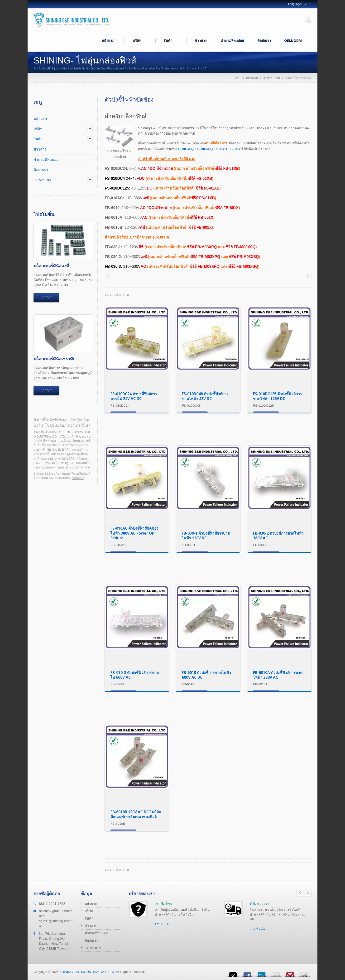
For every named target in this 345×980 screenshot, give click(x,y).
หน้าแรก (108, 40)
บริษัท (139, 41)
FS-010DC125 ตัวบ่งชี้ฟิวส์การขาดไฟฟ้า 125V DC (277, 396)
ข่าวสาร (201, 40)
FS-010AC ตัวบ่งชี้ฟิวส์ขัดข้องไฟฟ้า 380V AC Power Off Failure (134, 533)
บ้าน (238, 78)
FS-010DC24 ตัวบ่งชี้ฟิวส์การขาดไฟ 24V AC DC (134, 396)
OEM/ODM (295, 41)
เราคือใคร (163, 903)
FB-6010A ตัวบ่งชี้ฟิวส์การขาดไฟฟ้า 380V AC (278, 675)
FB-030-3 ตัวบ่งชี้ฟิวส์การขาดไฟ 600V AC (135, 675)
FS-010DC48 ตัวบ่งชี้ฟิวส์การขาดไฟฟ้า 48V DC (205, 396)
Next (308, 893)
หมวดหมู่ (252, 78)
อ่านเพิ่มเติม (163, 924)
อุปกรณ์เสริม (272, 78)
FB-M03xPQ (204, 149)
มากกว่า (46, 297)
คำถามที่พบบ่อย (232, 40)
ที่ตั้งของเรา (259, 903)
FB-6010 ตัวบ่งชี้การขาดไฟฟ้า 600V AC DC (206, 675)
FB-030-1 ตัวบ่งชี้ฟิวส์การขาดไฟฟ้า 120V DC (206, 536)
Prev (300, 893)
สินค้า (170, 41)
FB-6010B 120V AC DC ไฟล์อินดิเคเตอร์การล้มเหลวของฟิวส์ (136, 814)
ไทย (306, 4)
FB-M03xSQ (185, 149)
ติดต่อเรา (264, 40)
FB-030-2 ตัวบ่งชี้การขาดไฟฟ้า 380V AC (278, 536)
